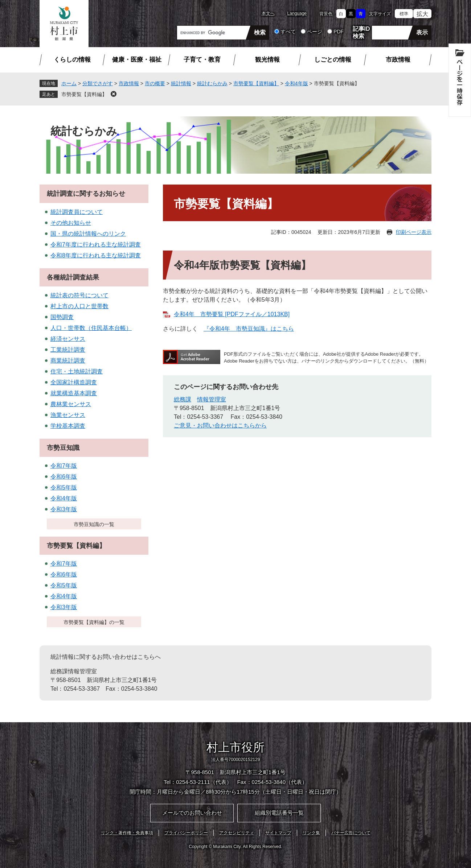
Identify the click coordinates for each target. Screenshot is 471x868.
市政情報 (398, 60)
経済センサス (68, 339)
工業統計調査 (68, 350)
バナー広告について (351, 833)
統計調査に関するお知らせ (86, 194)
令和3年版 (64, 509)
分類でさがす (98, 83)
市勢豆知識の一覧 (94, 524)
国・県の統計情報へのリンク (88, 234)
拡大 (422, 14)
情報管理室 (212, 399)
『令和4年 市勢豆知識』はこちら (249, 329)
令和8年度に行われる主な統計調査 (96, 255)
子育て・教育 (202, 60)
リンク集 (311, 833)
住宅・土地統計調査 (77, 371)
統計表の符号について (79, 295)
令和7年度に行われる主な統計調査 (96, 245)
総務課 (183, 399)
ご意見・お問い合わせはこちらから (220, 425)
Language (297, 13)
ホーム (69, 83)
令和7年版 (64, 466)
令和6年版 (64, 477)
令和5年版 (64, 487)
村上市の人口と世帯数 (79, 306)
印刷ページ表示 (414, 232)
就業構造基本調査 (74, 393)
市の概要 (155, 83)
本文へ (268, 13)
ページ (315, 32)
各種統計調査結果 (73, 277)
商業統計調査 (68, 361)
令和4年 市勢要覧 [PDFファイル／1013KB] (232, 314)
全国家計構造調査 (74, 382)
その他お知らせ (71, 223)
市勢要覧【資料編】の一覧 (94, 622)
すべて (288, 32)
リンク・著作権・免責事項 (127, 833)
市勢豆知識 (63, 448)
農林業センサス (71, 404)
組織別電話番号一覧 (279, 813)
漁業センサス (68, 415)
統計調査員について (77, 212)
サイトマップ (278, 833)
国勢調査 (62, 317)
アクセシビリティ (237, 833)
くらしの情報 (72, 60)
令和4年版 (296, 83)
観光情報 (267, 60)
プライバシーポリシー (186, 833)
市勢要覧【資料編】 (256, 83)
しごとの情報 (333, 60)
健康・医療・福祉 (137, 60)
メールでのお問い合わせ (192, 813)
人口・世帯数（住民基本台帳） (91, 328)
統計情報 (181, 83)
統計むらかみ (212, 83)
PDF (339, 32)
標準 (404, 14)
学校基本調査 (68, 426)
